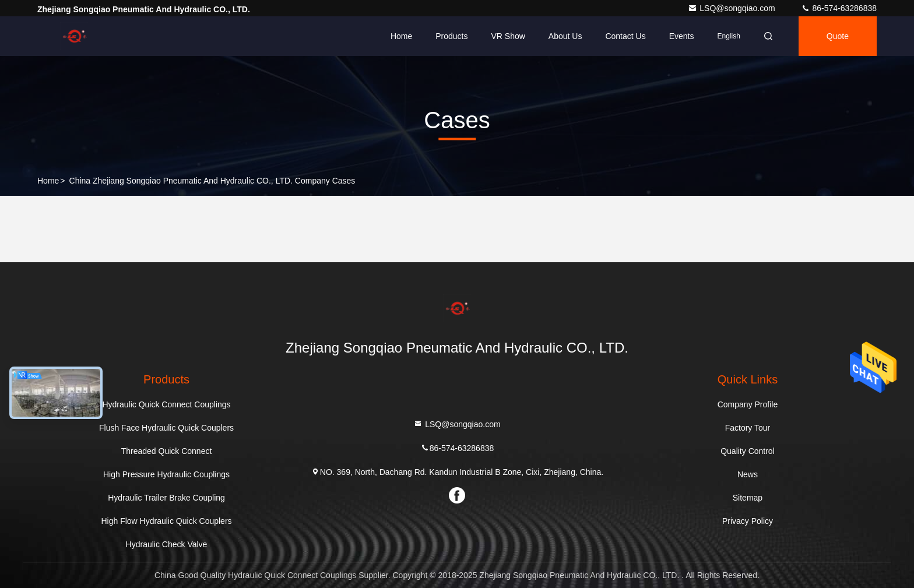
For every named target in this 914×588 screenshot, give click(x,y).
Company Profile (748, 404)
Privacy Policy (748, 521)
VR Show (508, 36)
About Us (565, 36)
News (748, 474)
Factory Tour (748, 428)
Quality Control (748, 451)
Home (401, 36)
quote (838, 36)
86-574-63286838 (839, 8)
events (682, 36)
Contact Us (625, 36)
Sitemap (748, 498)
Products (451, 36)
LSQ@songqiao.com (732, 8)
